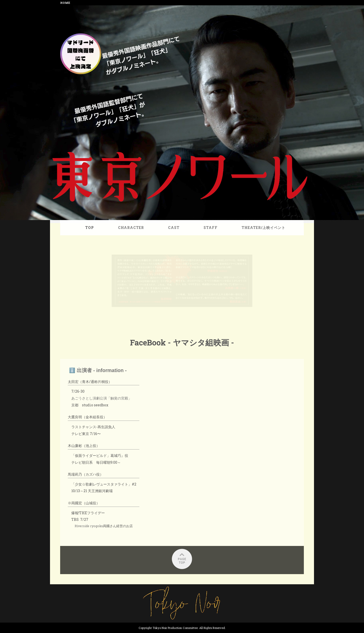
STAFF (208, 235)
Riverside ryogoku (96, 510)
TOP (97, 235)
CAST (174, 235)
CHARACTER (135, 235)
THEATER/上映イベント (257, 235)
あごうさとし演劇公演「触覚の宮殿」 (108, 392)
